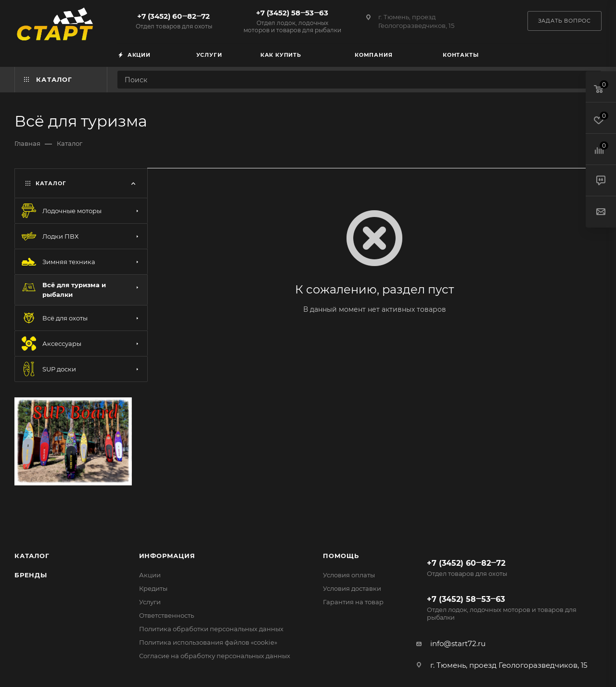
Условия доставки (352, 588)
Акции (150, 575)
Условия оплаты (349, 575)
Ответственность (167, 615)
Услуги (150, 602)
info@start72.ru (458, 643)
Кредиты (153, 588)
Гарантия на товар (353, 602)
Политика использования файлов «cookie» (208, 642)
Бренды (31, 575)
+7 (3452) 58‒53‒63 (292, 21)
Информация (167, 556)
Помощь (341, 556)
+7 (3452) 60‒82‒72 (174, 21)
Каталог (32, 556)
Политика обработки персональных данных (211, 629)
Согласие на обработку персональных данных (215, 656)
